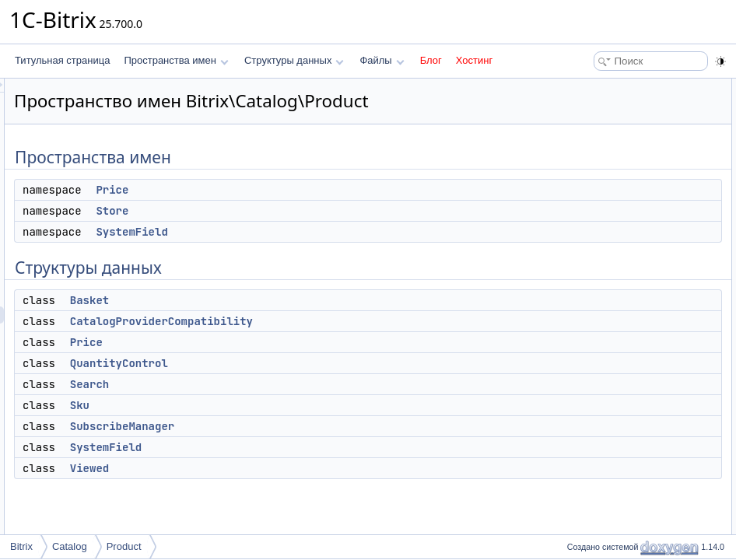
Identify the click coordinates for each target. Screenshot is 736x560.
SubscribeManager (317, 448)
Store (307, 233)
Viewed (284, 490)
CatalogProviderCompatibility (356, 343)
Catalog (70, 546)
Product (124, 546)
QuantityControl (314, 385)
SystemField (326, 254)
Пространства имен (176, 60)
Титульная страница (62, 60)
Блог (431, 60)
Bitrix (21, 546)
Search (284, 406)
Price (307, 212)
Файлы (382, 60)
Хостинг (474, 60)
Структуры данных (294, 60)
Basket (284, 322)
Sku (274, 427)
